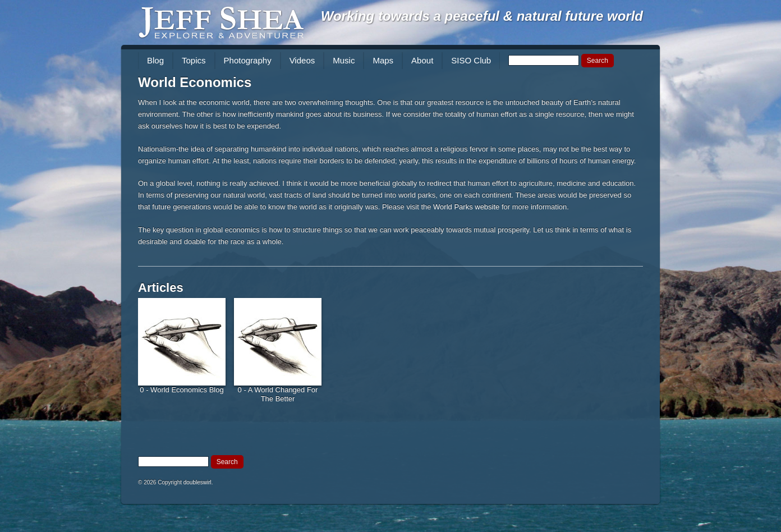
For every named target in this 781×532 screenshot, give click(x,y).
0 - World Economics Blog (182, 390)
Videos (302, 60)
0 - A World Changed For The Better (278, 394)
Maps (383, 60)
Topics (194, 60)
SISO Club (471, 60)
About (422, 60)
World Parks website (466, 207)
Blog (155, 60)
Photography (248, 60)
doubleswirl (197, 482)
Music (344, 60)
